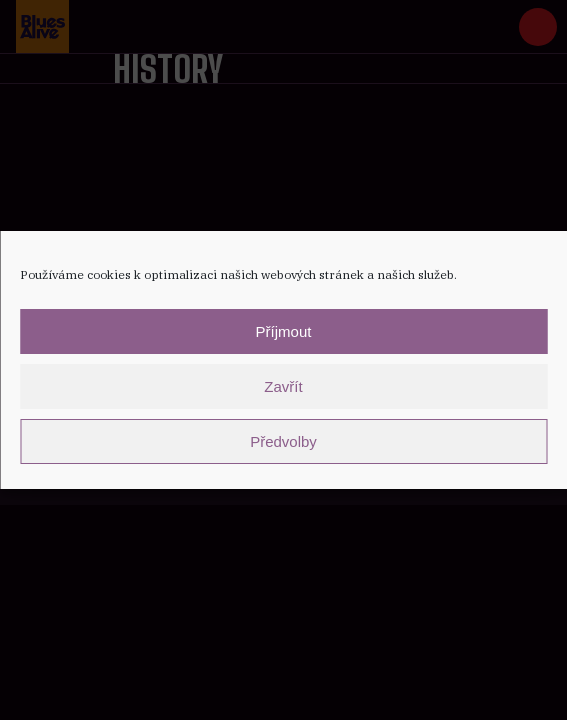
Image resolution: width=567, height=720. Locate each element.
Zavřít (283, 386)
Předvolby (283, 441)
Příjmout (284, 331)
